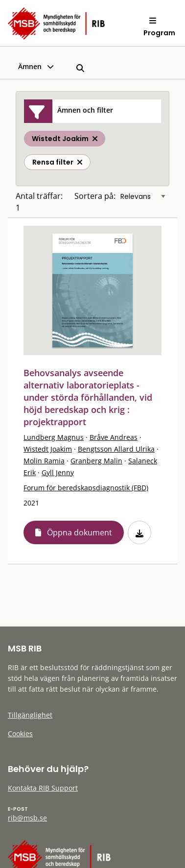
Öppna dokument (80, 532)
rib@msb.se (27, 818)
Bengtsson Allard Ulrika (116, 449)
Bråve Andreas (114, 437)
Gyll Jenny (58, 472)
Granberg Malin (96, 461)
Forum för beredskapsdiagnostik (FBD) (86, 488)
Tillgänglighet (30, 715)
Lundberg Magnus (54, 437)
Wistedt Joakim (48, 449)
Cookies (20, 734)
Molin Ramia (44, 461)
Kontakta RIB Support (43, 788)
